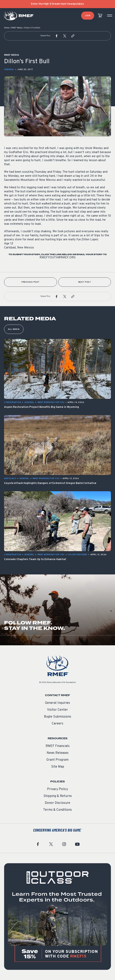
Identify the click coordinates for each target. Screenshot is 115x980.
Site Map (58, 767)
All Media (14, 329)
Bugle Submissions (58, 717)
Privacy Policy (57, 789)
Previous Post (31, 282)
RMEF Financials (58, 746)
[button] (57, 36)
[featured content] (57, 917)
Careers (57, 724)
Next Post (85, 282)
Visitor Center (57, 710)
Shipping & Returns (58, 796)
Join (88, 16)
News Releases (58, 753)
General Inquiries (57, 703)
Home (7, 28)
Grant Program (57, 760)
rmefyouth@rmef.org (58, 258)
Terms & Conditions (57, 810)
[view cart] (100, 16)
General (9, 70)
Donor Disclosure (57, 803)
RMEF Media (17, 28)
